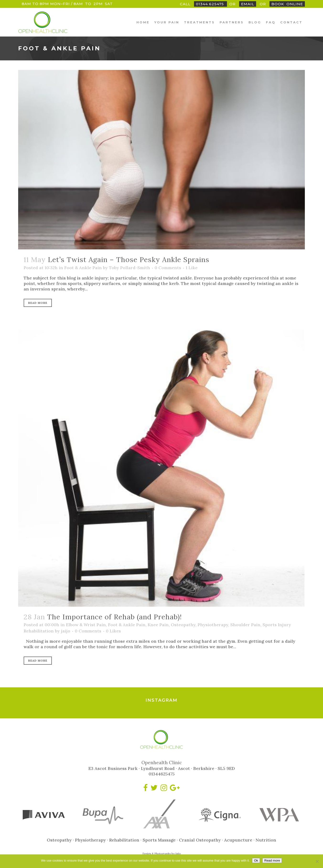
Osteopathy (183, 625)
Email (248, 4)
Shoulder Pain (245, 625)
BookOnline (287, 4)
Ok (256, 860)
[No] (317, 861)
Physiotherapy (213, 625)
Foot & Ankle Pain (83, 268)
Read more (272, 860)
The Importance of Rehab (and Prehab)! (114, 617)
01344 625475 (210, 4)
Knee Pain (158, 625)
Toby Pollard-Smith (129, 268)
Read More (38, 303)
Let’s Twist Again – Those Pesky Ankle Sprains (129, 260)
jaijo (66, 631)
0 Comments (168, 268)
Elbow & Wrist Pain (86, 625)
